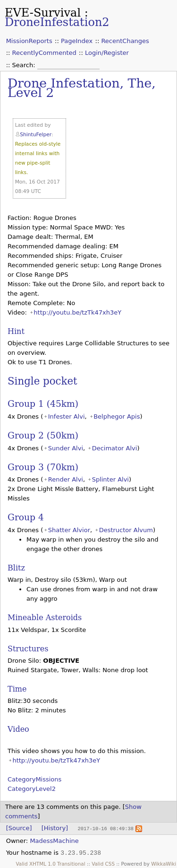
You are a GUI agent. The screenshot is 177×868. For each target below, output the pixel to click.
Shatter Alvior (69, 530)
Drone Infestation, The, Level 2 (82, 88)
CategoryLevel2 (32, 789)
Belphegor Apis (117, 416)
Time (17, 689)
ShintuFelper (36, 135)
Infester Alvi (67, 416)
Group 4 (26, 517)
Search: (25, 65)
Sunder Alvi (66, 448)
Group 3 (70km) (43, 467)
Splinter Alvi (110, 479)
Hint (16, 331)
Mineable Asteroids (45, 618)
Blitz (16, 568)
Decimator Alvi (115, 448)
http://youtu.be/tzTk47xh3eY (77, 312)
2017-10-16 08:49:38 (105, 828)
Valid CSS (103, 863)
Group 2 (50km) (43, 435)
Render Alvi (66, 479)
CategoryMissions (34, 779)
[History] (55, 828)
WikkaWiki (164, 863)
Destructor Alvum (126, 530)
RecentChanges (125, 41)
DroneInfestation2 (57, 22)
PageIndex (77, 41)
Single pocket (42, 381)
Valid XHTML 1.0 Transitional (51, 863)
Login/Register (107, 53)
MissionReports (29, 41)
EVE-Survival (43, 13)
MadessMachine (54, 840)
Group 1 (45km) (43, 404)
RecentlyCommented (44, 53)
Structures (28, 649)
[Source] (19, 828)
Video (18, 729)
